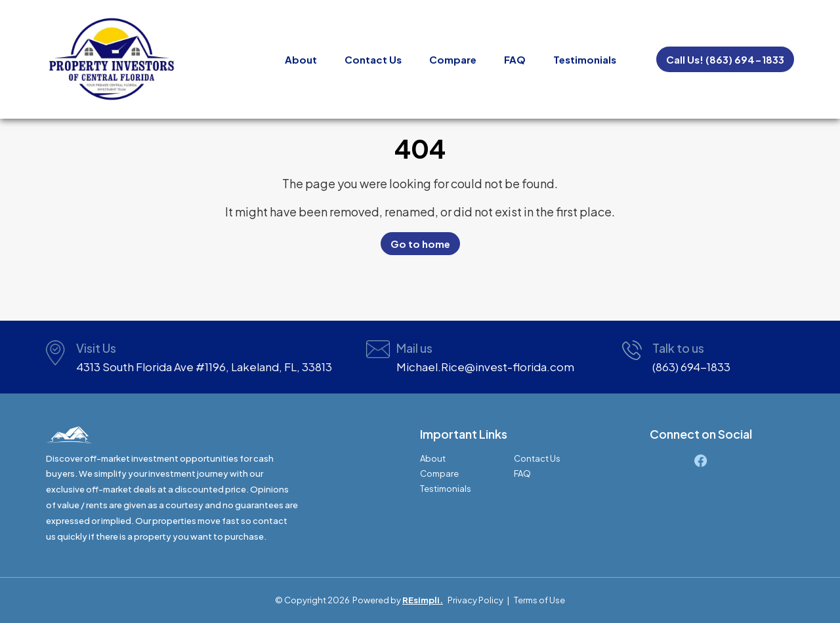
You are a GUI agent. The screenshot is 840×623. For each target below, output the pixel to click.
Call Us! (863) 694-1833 (725, 59)
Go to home (420, 244)
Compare (453, 59)
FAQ (515, 59)
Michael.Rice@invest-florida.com (485, 367)
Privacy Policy (475, 600)
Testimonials (585, 59)
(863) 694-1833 (691, 367)
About (301, 59)
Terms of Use (539, 600)
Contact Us (373, 59)
